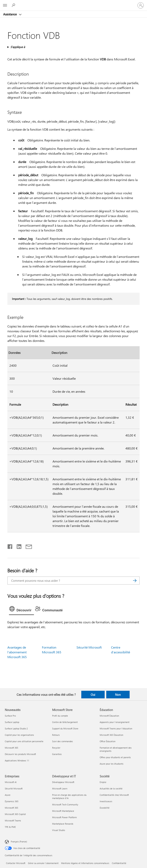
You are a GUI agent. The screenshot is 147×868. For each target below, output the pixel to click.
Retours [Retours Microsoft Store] (56, 735)
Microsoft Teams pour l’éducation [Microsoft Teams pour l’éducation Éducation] (116, 728)
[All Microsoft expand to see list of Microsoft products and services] (5, 5)
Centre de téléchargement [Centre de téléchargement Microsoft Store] (65, 722)
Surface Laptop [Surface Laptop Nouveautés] (12, 722)
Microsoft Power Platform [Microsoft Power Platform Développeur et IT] (64, 817)
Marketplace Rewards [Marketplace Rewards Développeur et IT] (63, 824)
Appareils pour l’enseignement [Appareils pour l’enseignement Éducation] (115, 722)
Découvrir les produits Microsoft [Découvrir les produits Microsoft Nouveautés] (20, 754)
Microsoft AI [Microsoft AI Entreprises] (11, 782)
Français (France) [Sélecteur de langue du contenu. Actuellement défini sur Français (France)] (19, 841)
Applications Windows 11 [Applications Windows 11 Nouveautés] (17, 760)
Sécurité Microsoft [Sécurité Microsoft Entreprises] (14, 788)
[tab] (21, 610)
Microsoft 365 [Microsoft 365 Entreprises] (11, 808)
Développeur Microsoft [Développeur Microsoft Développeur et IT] (63, 782)
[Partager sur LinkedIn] (17, 546)
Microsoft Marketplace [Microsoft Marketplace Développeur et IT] (63, 811)
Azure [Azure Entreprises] (8, 795)
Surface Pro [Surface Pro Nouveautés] (10, 716)
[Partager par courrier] (27, 546)
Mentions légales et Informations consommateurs (85, 863)
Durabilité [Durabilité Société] (105, 808)
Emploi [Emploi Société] (103, 782)
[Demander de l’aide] (14, 5)
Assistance (10, 14)
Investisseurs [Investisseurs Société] (106, 801)
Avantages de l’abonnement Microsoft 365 (17, 652)
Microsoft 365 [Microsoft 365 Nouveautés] (11, 748)
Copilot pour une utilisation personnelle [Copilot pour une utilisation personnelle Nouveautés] (24, 741)
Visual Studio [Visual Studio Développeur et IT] (59, 830)
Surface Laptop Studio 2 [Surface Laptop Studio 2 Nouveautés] (16, 728)
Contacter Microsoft (16, 863)
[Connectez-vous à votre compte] (141, 5)
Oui (93, 695)
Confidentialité (119, 863)
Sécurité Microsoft (89, 647)
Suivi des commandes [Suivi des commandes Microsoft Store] (63, 741)
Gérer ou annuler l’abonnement (43, 863)
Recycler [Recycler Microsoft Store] (56, 748)
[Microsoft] (73, 3)
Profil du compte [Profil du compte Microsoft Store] (60, 716)
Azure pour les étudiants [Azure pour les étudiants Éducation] (112, 764)
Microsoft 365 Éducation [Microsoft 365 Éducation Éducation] (111, 735)
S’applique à (18, 47)
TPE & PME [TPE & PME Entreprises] (10, 827)
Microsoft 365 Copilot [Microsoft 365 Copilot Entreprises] (15, 814)
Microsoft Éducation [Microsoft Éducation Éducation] (109, 716)
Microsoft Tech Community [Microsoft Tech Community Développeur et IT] (65, 804)
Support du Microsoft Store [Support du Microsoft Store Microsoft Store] (65, 728)
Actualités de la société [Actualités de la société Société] (111, 788)
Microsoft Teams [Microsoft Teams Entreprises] (13, 820)
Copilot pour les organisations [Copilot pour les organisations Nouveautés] (19, 735)
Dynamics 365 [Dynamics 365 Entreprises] (12, 801)
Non (118, 695)
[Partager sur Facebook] (10, 546)
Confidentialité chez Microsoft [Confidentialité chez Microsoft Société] (114, 795)
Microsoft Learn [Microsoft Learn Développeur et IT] (60, 788)
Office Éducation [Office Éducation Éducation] (108, 741)
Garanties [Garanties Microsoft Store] (57, 754)
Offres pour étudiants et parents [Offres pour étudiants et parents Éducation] (115, 757)
